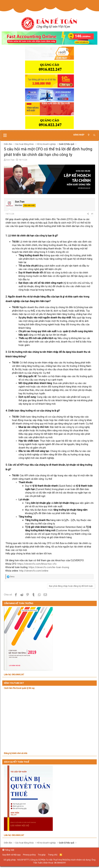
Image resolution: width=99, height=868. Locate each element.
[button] (5, 135)
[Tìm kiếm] (94, 135)
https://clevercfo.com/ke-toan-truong (49, 567)
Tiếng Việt (8, 850)
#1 (92, 214)
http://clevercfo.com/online (34, 571)
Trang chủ (53, 855)
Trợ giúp (42, 855)
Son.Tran (10, 160)
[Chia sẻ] (88, 214)
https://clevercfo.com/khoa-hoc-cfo (37, 564)
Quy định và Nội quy (11, 855)
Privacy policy (29, 855)
